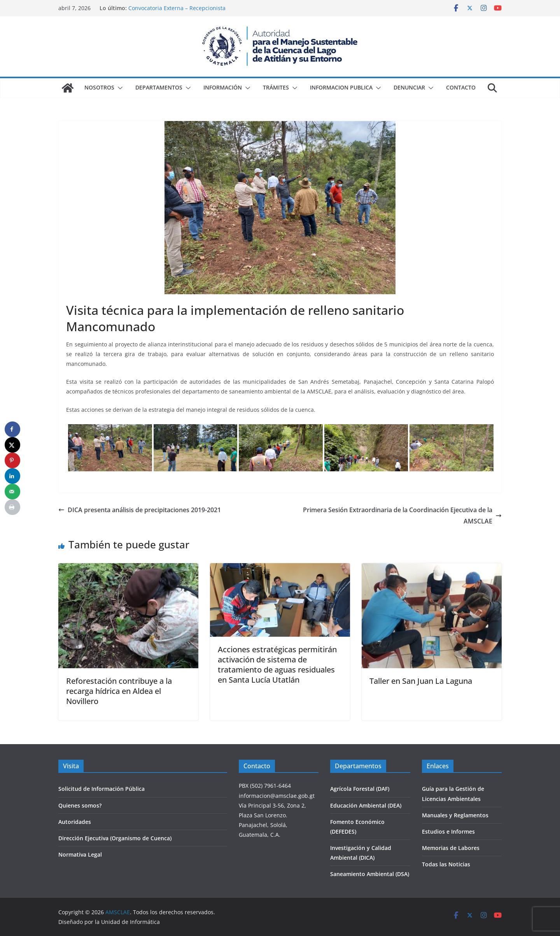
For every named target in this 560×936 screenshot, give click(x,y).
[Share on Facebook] (12, 429)
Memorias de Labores (451, 848)
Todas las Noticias (446, 864)
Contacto (461, 87)
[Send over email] (12, 492)
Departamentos (159, 87)
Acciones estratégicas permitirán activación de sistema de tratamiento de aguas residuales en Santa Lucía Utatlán (277, 665)
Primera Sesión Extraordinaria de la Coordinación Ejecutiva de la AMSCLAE (402, 515)
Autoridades (75, 822)
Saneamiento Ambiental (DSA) (370, 874)
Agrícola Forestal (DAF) (360, 789)
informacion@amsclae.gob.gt (277, 796)
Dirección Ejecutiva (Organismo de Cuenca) (115, 838)
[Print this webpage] (12, 507)
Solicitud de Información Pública (101, 789)
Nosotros (99, 87)
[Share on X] (12, 445)
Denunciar (409, 87)
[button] (119, 88)
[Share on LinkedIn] (12, 476)
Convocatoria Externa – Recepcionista (177, 8)
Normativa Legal (80, 854)
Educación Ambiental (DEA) (366, 805)
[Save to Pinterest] (12, 460)
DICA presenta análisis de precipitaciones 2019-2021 (140, 510)
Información (223, 87)
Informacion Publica (341, 87)
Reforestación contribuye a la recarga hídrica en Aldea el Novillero (119, 691)
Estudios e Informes (448, 832)
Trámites (276, 87)
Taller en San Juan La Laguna (421, 681)
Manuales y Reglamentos (455, 815)
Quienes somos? (80, 805)
